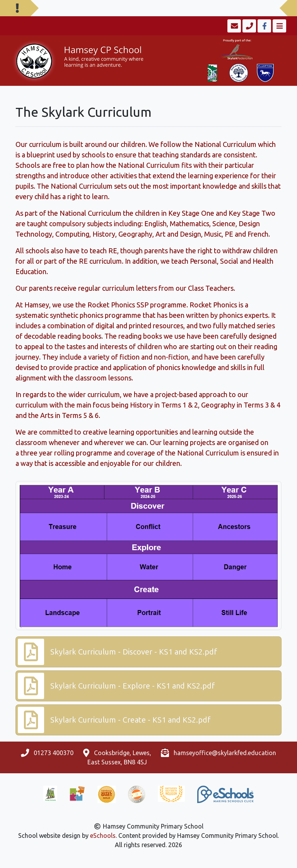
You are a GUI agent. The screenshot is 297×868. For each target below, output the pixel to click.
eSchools (103, 836)
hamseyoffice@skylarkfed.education (225, 753)
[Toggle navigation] (279, 26)
